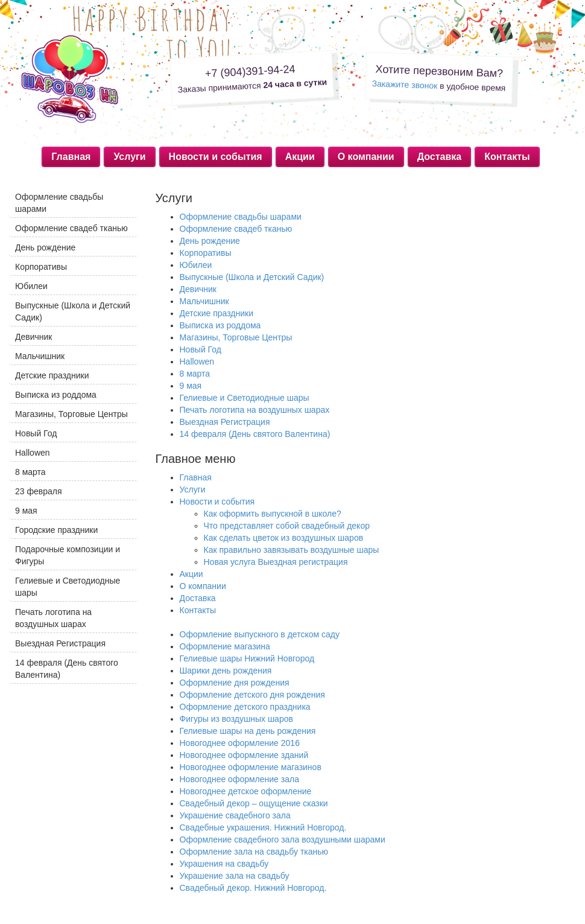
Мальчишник (204, 301)
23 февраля (39, 491)
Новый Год (201, 349)
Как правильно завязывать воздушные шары (292, 550)
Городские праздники (56, 530)
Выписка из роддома (220, 325)
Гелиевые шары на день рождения (248, 731)
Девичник (198, 289)
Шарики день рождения (226, 671)
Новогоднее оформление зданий (244, 755)
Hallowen (197, 362)
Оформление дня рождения (235, 683)
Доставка (440, 157)
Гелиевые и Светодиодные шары (245, 398)
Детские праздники (217, 313)
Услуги (129, 157)
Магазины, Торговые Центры (236, 337)
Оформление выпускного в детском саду (260, 634)
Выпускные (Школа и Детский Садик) (252, 277)
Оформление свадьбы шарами (241, 217)
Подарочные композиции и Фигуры (68, 555)
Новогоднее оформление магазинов (251, 767)
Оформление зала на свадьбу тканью (254, 852)
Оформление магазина (225, 646)
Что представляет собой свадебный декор (287, 526)
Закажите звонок (404, 84)
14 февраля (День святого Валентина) (255, 434)
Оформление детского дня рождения (252, 695)
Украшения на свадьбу (224, 864)
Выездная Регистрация (225, 422)
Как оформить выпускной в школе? (273, 514)
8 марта (195, 374)
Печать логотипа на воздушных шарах (255, 410)
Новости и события (216, 157)
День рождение (210, 241)
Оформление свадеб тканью (236, 229)
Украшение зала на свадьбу (235, 876)
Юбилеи (196, 265)
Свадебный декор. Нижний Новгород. (253, 888)
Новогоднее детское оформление (246, 791)
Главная (71, 157)
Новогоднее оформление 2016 (240, 743)
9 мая (191, 386)
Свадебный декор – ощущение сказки (254, 803)
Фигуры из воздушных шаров (236, 719)
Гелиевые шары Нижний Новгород (247, 658)
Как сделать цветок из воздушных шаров (284, 538)
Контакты (507, 157)
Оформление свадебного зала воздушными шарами (283, 840)
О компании (366, 157)
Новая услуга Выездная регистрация (276, 562)
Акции (300, 157)
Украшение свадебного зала (235, 815)
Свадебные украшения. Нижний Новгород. (263, 827)
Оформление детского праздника (245, 707)
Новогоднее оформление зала (239, 779)
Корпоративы (206, 253)
